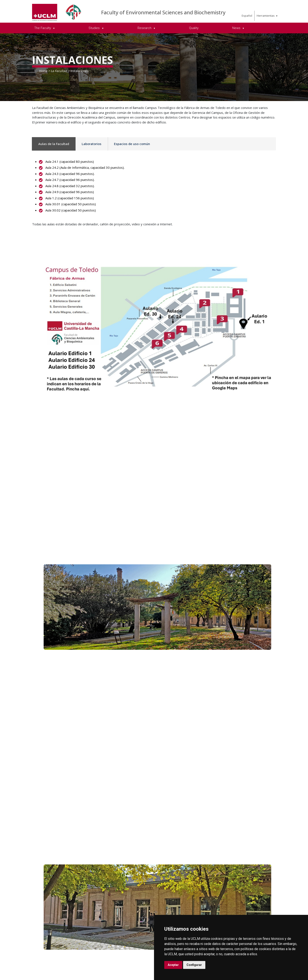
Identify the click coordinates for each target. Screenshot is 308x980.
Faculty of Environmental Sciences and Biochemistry (163, 12)
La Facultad (59, 71)
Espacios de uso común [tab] (132, 144)
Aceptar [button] (173, 965)
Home (43, 71)
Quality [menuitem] (194, 28)
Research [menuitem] (145, 28)
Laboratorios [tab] (92, 144)
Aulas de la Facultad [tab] (54, 144)
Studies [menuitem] (95, 28)
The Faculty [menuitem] (43, 28)
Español (247, 16)
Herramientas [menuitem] (266, 16)
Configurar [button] (194, 965)
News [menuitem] (237, 28)
